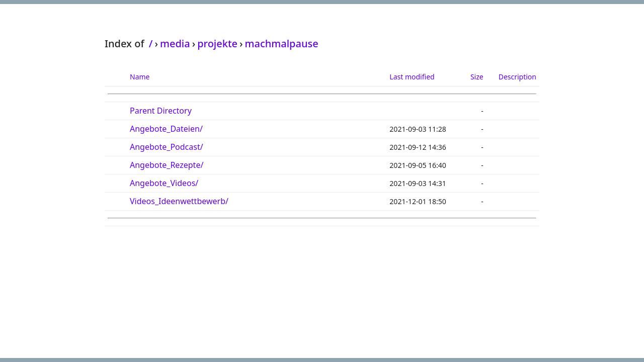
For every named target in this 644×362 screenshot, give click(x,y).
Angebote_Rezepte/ (167, 165)
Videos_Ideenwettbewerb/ (179, 201)
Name (140, 77)
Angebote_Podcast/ (167, 147)
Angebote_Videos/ (164, 183)
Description (517, 77)
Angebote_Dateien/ (166, 129)
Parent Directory (161, 111)
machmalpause (282, 43)
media (175, 43)
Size (477, 77)
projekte (217, 43)
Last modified (412, 77)
